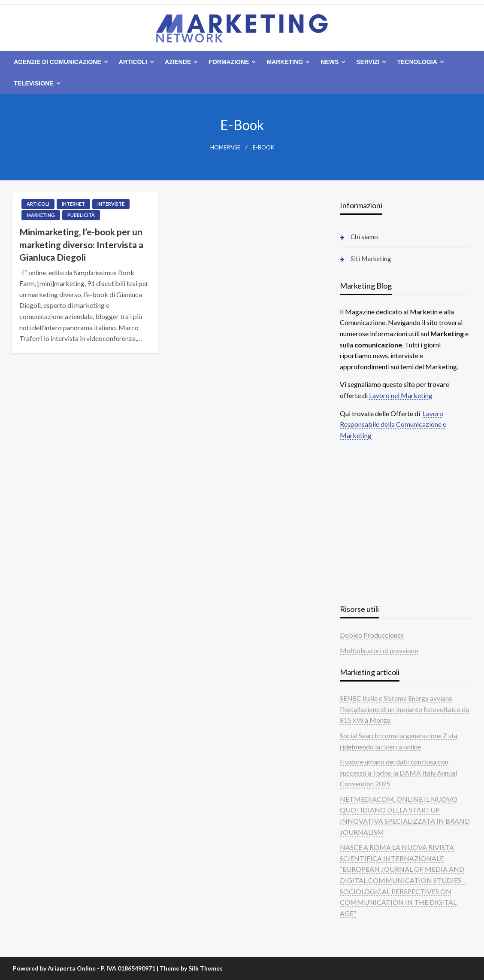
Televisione (34, 83)
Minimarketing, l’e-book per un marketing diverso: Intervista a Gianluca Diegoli (81, 244)
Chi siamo (364, 237)
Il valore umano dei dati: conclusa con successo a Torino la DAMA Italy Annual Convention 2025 (398, 773)
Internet (73, 204)
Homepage (225, 148)
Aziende (178, 62)
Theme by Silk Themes (191, 968)
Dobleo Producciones (372, 635)
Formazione (229, 62)
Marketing (285, 62)
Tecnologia (417, 62)
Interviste (111, 204)
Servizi (368, 62)
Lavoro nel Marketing (401, 395)
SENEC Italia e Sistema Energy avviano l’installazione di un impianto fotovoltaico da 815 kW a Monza (404, 709)
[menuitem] (59, 62)
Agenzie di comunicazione (57, 62)
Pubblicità (81, 215)
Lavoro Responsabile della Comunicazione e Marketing (393, 424)
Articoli (133, 62)
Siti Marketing (371, 259)
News (330, 62)
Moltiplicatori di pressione (379, 650)
